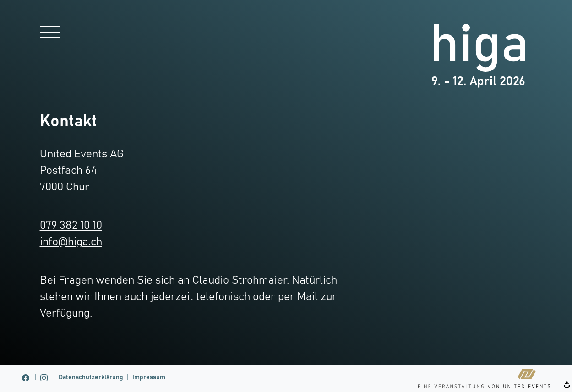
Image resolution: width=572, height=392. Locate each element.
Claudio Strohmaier (240, 280)
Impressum (149, 377)
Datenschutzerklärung (91, 377)
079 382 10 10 (71, 226)
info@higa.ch (71, 242)
